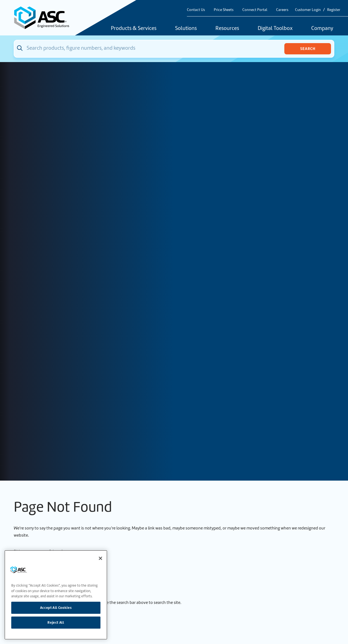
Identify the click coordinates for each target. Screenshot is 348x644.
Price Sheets (224, 10)
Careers (282, 10)
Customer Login (308, 10)
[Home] (45, 18)
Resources (227, 29)
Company (322, 29)
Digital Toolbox (275, 29)
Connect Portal (255, 10)
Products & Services (134, 29)
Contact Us (196, 10)
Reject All (56, 622)
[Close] (100, 558)
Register (334, 10)
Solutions (186, 29)
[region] (56, 595)
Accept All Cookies (56, 608)
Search (308, 49)
